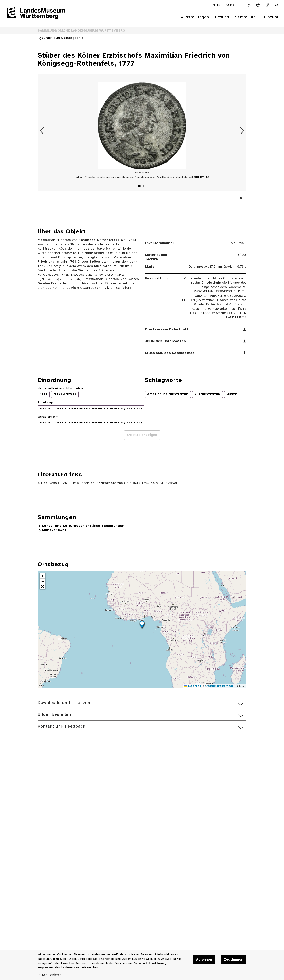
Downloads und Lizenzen (64, 703)
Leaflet (192, 686)
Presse (215, 5)
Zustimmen (234, 960)
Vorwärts (242, 131)
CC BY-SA (202, 177)
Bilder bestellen (54, 715)
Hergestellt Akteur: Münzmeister (61, 389)
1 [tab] (140, 187)
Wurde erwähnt (48, 417)
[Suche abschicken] (249, 5)
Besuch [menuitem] (222, 17)
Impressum (46, 968)
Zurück (42, 131)
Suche (230, 5)
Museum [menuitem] (270, 17)
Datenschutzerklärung (150, 963)
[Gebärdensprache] (268, 5)
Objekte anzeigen (142, 435)
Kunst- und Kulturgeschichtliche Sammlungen (83, 526)
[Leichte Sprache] (258, 5)
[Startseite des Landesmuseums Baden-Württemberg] (36, 16)
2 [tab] (145, 187)
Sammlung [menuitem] (246, 17)
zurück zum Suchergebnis (63, 38)
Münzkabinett (54, 530)
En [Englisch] (277, 5)
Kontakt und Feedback (61, 726)
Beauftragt (45, 403)
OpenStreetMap (219, 686)
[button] (142, 625)
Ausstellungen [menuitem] (195, 17)
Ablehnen (204, 960)
